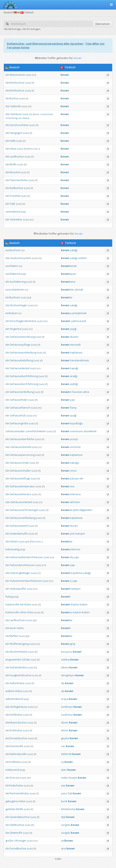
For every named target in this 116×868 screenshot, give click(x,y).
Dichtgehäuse (19, 707)
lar (67, 297)
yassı (64, 793)
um (20, 118)
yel (67, 841)
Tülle (12, 204)
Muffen (14, 636)
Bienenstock (17, 75)
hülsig (9, 596)
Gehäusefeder (19, 400)
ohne (23, 612)
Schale (26, 659)
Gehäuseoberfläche (22, 439)
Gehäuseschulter (20, 471)
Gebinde (16, 106)
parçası (74, 478)
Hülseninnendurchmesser (26, 581)
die (7, 83)
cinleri (65, 778)
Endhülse (15, 762)
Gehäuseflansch (20, 408)
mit (22, 604)
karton (75, 604)
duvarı (74, 526)
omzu (73, 471)
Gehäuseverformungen (24, 510)
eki (81, 478)
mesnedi (75, 345)
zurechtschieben (36, 431)
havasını (77, 392)
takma (65, 667)
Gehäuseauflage (20, 345)
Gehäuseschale (19, 463)
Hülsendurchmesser (22, 565)
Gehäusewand (19, 526)
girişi (73, 644)
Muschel (15, 172)
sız (67, 612)
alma (86, 392)
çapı (76, 557)
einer (13, 628)
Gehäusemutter (15, 431)
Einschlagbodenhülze (23, 321)
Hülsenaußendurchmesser (26, 557)
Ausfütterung (18, 282)
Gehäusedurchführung (24, 376)
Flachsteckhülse (19, 793)
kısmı (77, 447)
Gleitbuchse (17, 825)
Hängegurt (16, 133)
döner (65, 722)
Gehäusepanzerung (22, 455)
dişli (63, 817)
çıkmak (79, 289)
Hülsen (14, 541)
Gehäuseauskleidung (23, 352)
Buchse (14, 98)
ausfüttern (12, 266)
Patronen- (33, 149)
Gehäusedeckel (20, 368)
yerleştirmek (79, 313)
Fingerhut (16, 329)
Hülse (13, 149)
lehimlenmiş (68, 809)
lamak (69, 266)
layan (69, 274)
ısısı (72, 486)
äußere (10, 691)
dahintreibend (14, 699)
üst (72, 447)
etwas (25, 118)
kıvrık (64, 801)
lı (66, 321)
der (7, 75)
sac (63, 746)
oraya (65, 699)
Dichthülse (16, 715)
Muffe (13, 164)
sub (28, 75)
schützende (47, 114)
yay (63, 785)
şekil (76, 510)
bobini (84, 604)
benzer (76, 549)
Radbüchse (16, 188)
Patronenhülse (19, 180)
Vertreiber (16, 219)
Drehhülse (16, 730)
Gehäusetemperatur (22, 486)
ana (63, 848)
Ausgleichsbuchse (21, 675)
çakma (75, 321)
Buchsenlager (19, 305)
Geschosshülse (19, 125)
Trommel (15, 196)
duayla (73, 778)
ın (66, 392)
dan (68, 289)
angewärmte (13, 659)
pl (29, 297)
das (8, 106)
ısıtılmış (65, 659)
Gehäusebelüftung (21, 360)
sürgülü (66, 825)
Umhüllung (11, 118)
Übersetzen (103, 24)
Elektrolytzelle (18, 754)
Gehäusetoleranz (20, 494)
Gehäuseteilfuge (20, 478)
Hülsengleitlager (20, 573)
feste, (37, 114)
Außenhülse (17, 683)
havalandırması (79, 360)
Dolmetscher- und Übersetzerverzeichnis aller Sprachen (45, 44)
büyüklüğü (76, 423)
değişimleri (86, 510)
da (67, 510)
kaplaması (76, 352)
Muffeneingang (19, 644)
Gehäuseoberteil (21, 447)
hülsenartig (12, 549)
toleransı (75, 494)
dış (72, 557)
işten (64, 770)
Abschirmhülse (19, 652)
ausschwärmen (15, 289)
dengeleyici (68, 675)
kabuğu (75, 463)
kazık (83, 321)
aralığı (74, 376)
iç (71, 581)
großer (10, 841)
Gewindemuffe (19, 534)
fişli (70, 793)
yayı (72, 400)
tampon (76, 589)
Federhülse (16, 785)
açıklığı (74, 384)
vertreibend (13, 212)
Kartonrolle (12, 604)
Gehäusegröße (19, 423)
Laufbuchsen (18, 620)
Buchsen (15, 297)
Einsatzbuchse (18, 738)
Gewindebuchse (20, 817)
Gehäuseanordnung (22, 337)
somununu (77, 431)
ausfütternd (13, 274)
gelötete (10, 809)
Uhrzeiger (20, 841)
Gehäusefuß (18, 415)
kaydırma (77, 573)
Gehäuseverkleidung (22, 518)
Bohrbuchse (17, 83)
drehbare (11, 722)
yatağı (74, 250)
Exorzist (15, 778)
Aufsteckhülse (18, 667)
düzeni (74, 337)
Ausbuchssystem (21, 258)
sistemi (82, 258)
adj (23, 212)
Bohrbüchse (17, 90)
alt (71, 502)
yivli (72, 534)
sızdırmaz (67, 707)
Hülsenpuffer (18, 589)
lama (68, 282)
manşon (80, 534)
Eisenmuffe (16, 746)
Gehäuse (16, 114)
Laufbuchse (17, 156)
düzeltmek (90, 431)
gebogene (12, 801)
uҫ (62, 762)
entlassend (12, 770)
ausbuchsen (13, 250)
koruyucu (67, 652)
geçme (65, 738)
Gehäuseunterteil (21, 502)
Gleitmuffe (16, 833)
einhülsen (12, 313)
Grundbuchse (18, 848)
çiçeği (73, 329)
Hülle (13, 141)
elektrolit (66, 754)
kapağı (74, 368)
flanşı (73, 408)
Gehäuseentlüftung (22, 392)
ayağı (73, 415)
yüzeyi (74, 439)
